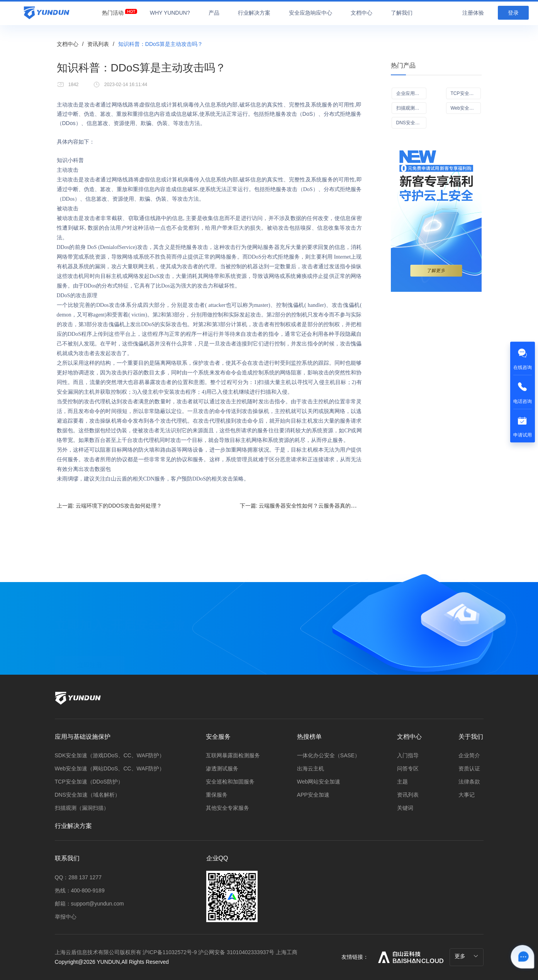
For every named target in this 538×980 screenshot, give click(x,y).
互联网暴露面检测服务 (233, 755)
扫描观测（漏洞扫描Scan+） (411, 108)
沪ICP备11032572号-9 (170, 952)
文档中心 (68, 44)
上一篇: (109, 506)
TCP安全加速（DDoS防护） (89, 782)
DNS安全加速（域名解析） (88, 795)
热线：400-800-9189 (80, 890)
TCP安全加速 (465, 93)
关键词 (405, 808)
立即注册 (90, 660)
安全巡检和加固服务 (230, 782)
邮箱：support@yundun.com (89, 904)
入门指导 (408, 755)
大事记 (467, 795)
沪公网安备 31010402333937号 (237, 952)
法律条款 (469, 782)
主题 (402, 782)
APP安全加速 (313, 795)
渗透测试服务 (222, 768)
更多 (467, 956)
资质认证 (469, 768)
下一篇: (317, 505)
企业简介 (469, 755)
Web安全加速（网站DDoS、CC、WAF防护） (110, 768)
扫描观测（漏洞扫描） (82, 808)
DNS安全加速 (410, 123)
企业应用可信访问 (411, 93)
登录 (513, 13)
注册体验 (473, 13)
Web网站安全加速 (319, 782)
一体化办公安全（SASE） (328, 755)
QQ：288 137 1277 (78, 877)
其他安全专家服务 (227, 808)
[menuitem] (113, 11)
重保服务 (217, 795)
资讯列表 (98, 44)
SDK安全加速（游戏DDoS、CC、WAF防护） (110, 755)
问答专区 (408, 768)
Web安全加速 (465, 108)
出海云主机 (311, 768)
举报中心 (66, 917)
